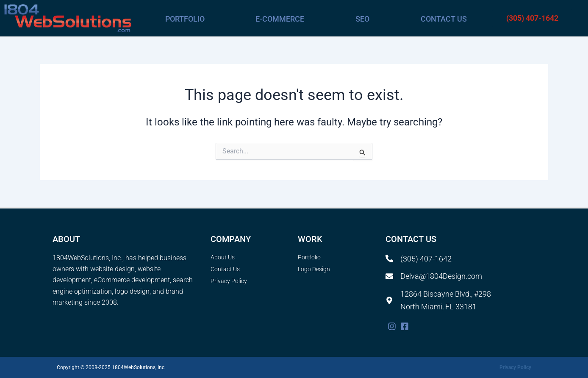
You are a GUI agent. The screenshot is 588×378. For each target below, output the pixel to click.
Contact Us (444, 19)
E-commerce (280, 19)
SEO (362, 19)
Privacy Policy (515, 367)
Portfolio (185, 19)
